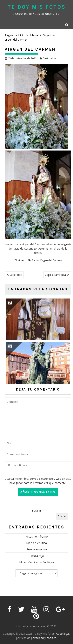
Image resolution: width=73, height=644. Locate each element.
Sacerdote (16, 275)
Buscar (37, 510)
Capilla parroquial (56, 275)
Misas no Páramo (37, 537)
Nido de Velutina (36, 543)
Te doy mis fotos (37, 7)
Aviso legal (63, 634)
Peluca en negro (37, 549)
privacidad (37, 638)
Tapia (35, 260)
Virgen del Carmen (51, 260)
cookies (51, 638)
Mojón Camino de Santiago (36, 562)
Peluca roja (37, 556)
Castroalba (48, 58)
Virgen (21, 260)
